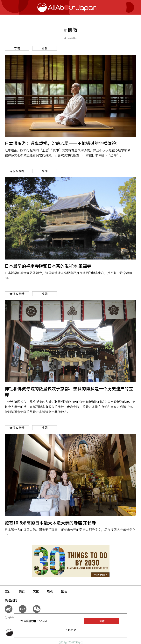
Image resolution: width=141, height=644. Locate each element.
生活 (64, 591)
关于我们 (11, 618)
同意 (102, 621)
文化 (36, 591)
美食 (22, 591)
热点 (50, 591)
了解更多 (71, 630)
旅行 (8, 591)
